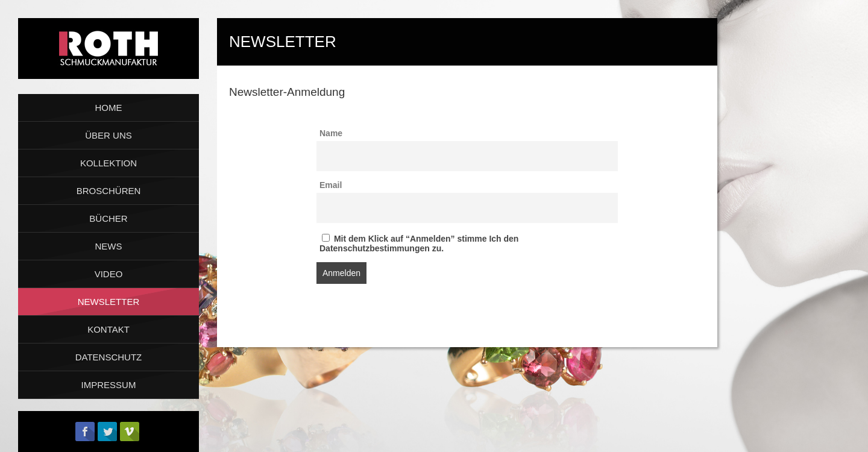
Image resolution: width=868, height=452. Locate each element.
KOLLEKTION (108, 163)
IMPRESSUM (109, 385)
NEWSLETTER (109, 302)
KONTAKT (108, 329)
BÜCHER (108, 218)
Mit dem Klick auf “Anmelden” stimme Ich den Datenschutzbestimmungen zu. (419, 243)
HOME (109, 108)
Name (331, 133)
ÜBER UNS (108, 135)
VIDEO (109, 274)
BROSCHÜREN (109, 191)
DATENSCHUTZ (109, 357)
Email (331, 185)
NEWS (109, 246)
